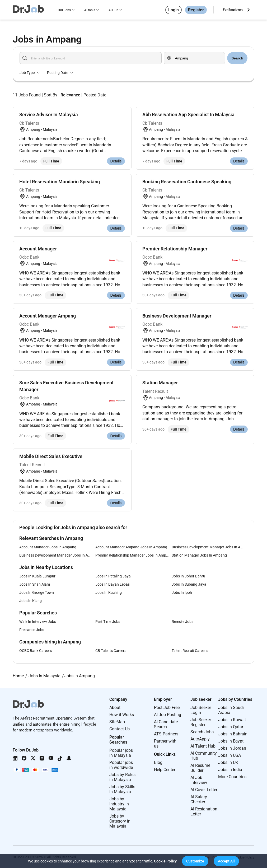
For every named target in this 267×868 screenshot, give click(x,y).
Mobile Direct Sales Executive (51, 456)
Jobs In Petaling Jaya (113, 576)
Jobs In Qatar (231, 727)
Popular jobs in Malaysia (121, 753)
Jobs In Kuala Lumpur (37, 576)
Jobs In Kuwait (232, 720)
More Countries (232, 777)
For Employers (233, 10)
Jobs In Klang (31, 601)
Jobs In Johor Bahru (188, 576)
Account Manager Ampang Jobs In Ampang (131, 547)
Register (196, 10)
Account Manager (38, 249)
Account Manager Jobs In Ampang (48, 547)
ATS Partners (166, 734)
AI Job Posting (168, 715)
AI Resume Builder (200, 768)
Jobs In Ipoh (182, 592)
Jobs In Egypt (231, 741)
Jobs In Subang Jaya (189, 584)
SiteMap (117, 722)
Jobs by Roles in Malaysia (122, 777)
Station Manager (160, 383)
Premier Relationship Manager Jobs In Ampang (133, 555)
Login (174, 10)
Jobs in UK (228, 762)
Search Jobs (202, 732)
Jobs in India (230, 770)
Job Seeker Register (201, 722)
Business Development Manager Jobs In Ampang (210, 547)
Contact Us (120, 729)
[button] (195, 861)
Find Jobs (64, 10)
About (115, 708)
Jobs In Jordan (232, 748)
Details (116, 161)
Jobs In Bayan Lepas (113, 584)
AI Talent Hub (203, 746)
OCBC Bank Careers (36, 651)
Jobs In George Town (37, 592)
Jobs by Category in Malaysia (120, 821)
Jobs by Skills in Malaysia (122, 789)
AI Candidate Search (166, 724)
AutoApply (200, 739)
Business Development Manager (177, 316)
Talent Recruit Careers (190, 651)
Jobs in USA (229, 755)
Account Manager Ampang (48, 316)
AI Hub (113, 10)
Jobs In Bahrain (233, 734)
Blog (158, 762)
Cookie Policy (165, 861)
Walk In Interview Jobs (38, 622)
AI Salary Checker (199, 799)
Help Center (165, 770)
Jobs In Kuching (109, 592)
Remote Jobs (182, 622)
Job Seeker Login (201, 710)
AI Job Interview (199, 780)
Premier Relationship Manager (175, 249)
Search (237, 58)
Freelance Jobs (32, 630)
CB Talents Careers (111, 651)
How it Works (122, 715)
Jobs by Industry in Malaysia (119, 804)
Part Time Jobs (108, 622)
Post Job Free (167, 708)
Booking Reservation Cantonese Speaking (187, 182)
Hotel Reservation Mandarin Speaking (60, 182)
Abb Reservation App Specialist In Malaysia (188, 115)
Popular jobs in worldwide (121, 765)
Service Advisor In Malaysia (49, 115)
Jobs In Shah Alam (35, 584)
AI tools (90, 10)
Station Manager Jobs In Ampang (199, 555)
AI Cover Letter (204, 790)
